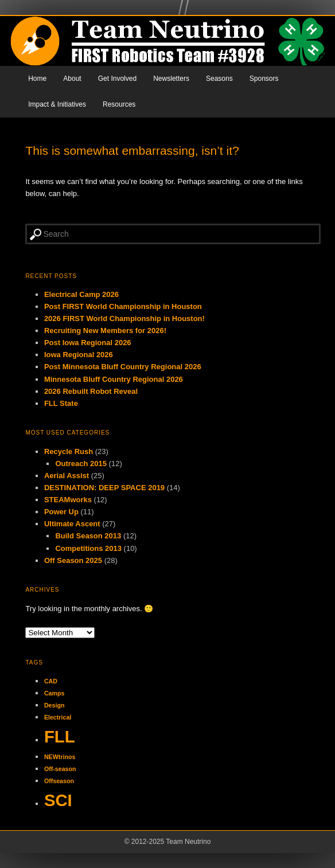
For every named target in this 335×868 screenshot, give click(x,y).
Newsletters (171, 79)
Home (37, 79)
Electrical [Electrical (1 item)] (58, 717)
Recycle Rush (69, 451)
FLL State (61, 403)
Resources (119, 104)
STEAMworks (68, 500)
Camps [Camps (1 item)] (54, 693)
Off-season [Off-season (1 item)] (60, 769)
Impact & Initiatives (57, 104)
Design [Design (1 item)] (54, 705)
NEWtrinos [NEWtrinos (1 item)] (60, 757)
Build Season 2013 (88, 536)
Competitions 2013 (88, 548)
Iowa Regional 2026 (79, 355)
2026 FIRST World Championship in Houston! (124, 318)
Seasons (219, 79)
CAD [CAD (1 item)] (51, 681)
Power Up (61, 512)
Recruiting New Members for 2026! (105, 331)
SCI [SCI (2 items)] (58, 800)
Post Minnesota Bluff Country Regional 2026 (123, 367)
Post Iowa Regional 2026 (88, 343)
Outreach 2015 (81, 464)
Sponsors (264, 79)
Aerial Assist (67, 476)
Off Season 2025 (73, 560)
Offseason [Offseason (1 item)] (59, 781)
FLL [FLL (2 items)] (60, 736)
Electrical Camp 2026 (81, 294)
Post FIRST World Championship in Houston (123, 306)
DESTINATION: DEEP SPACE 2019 (104, 488)
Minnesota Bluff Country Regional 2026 (114, 379)
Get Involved (117, 79)
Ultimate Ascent (72, 524)
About (72, 79)
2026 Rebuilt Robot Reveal (91, 391)
